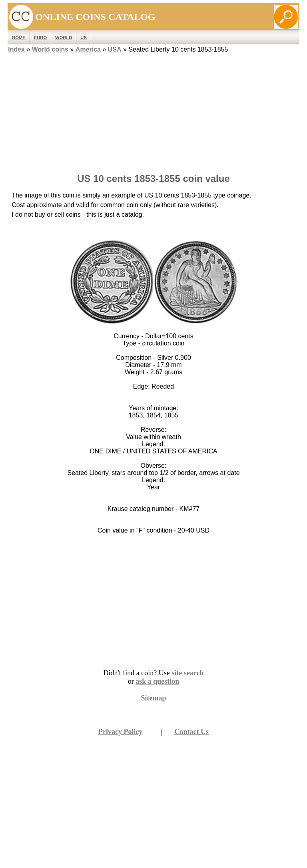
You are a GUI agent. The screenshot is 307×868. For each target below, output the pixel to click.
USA (115, 49)
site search (187, 673)
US (84, 38)
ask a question (157, 681)
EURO (40, 38)
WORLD (64, 38)
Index (16, 49)
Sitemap (154, 698)
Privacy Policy (120, 732)
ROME (19, 38)
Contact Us (192, 732)
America (88, 49)
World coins (50, 49)
